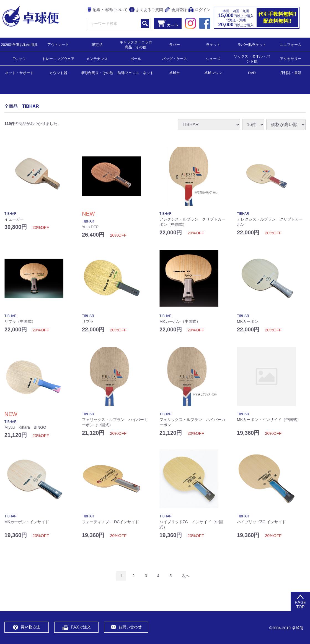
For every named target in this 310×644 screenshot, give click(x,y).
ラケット (213, 44)
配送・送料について (108, 10)
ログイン (199, 10)
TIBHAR (30, 106)
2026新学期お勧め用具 (20, 44)
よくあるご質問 (146, 10)
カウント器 (58, 73)
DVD (252, 73)
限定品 (97, 44)
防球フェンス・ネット (136, 73)
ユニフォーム (291, 44)
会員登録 (176, 10)
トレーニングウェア (58, 58)
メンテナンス (97, 58)
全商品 (11, 106)
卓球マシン (213, 73)
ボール (136, 58)
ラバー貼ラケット (252, 44)
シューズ (213, 58)
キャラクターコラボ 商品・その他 (137, 44)
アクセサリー (291, 58)
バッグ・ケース (175, 58)
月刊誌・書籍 (291, 73)
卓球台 (175, 73)
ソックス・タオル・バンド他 (252, 58)
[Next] (186, 576)
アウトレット (58, 44)
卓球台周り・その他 (97, 73)
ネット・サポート (19, 73)
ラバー (175, 44)
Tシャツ (20, 58)
